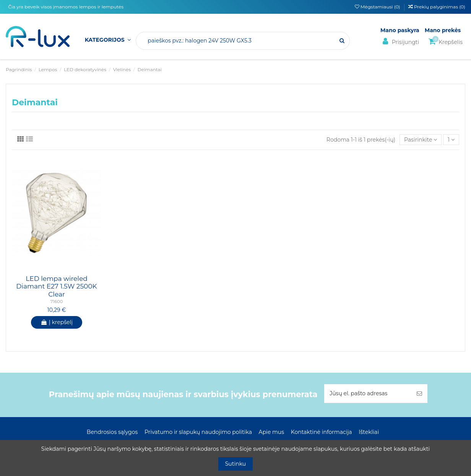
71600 (57, 302)
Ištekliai (369, 432)
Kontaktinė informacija (322, 432)
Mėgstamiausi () (378, 7)
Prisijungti (400, 42)
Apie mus (272, 432)
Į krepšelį (57, 322)
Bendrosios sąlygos (112, 432)
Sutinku (236, 464)
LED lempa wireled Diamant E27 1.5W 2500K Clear (56, 286)
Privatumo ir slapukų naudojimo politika (198, 432)
